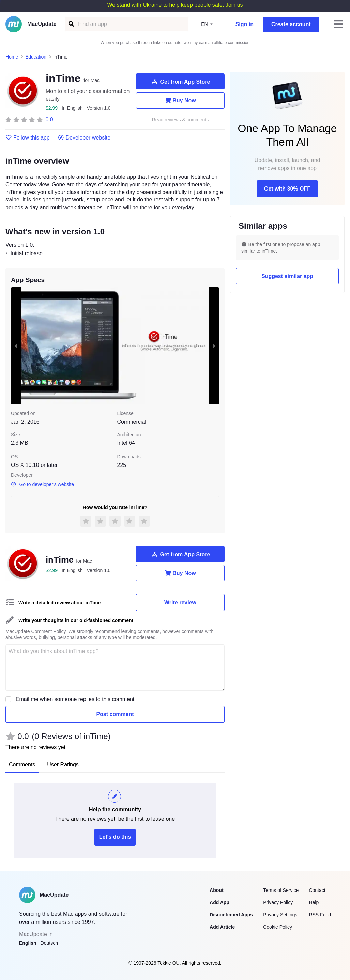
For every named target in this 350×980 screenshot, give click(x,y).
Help (314, 902)
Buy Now (180, 100)
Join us (234, 5)
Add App (219, 902)
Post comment (115, 714)
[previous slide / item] (16, 346)
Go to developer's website (42, 484)
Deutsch (49, 943)
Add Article (222, 927)
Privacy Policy (278, 902)
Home (12, 57)
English (28, 943)
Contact (317, 890)
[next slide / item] (214, 346)
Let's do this (115, 837)
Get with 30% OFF (287, 189)
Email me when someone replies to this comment (75, 699)
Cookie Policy (278, 927)
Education (36, 57)
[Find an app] (71, 24)
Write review (180, 602)
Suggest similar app (287, 276)
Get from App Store (180, 82)
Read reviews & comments (180, 120)
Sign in (245, 24)
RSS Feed (320, 915)
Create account (291, 24)
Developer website (84, 138)
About (216, 890)
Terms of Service (281, 890)
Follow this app (28, 138)
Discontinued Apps (231, 915)
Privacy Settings (280, 915)
